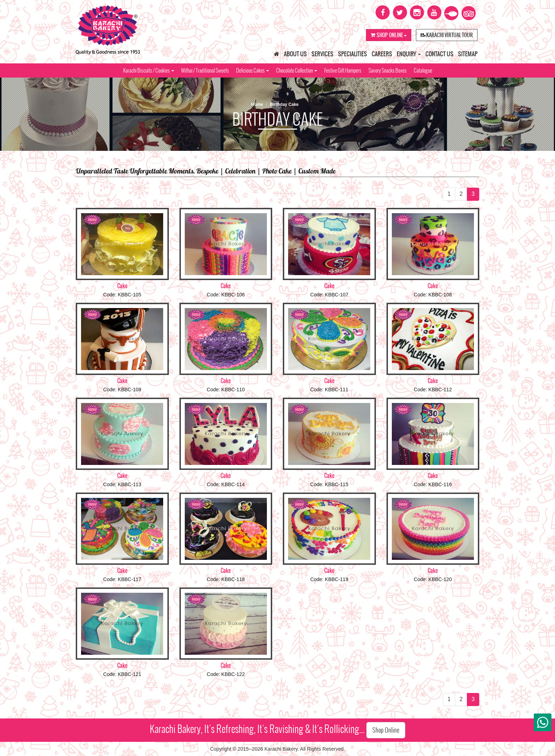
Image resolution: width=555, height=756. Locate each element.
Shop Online (389, 35)
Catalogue (423, 70)
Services (322, 54)
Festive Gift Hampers (343, 70)
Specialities (353, 54)
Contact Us (439, 54)
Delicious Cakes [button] (253, 70)
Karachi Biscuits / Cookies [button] (149, 70)
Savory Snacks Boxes (388, 70)
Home (257, 104)
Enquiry (409, 54)
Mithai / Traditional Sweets (205, 70)
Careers (382, 54)
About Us (295, 54)
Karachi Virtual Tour (447, 35)
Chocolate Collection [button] (297, 70)
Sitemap (468, 54)
